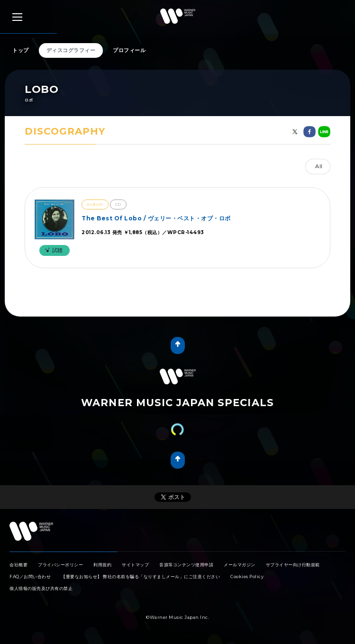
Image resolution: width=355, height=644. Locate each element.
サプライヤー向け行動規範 (293, 565)
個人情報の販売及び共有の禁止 (41, 588)
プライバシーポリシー (60, 565)
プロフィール (129, 50)
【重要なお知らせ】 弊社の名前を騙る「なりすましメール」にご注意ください (141, 576)
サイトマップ (135, 565)
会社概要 (18, 565)
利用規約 (102, 565)
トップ (21, 50)
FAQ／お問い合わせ (30, 576)
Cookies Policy (247, 576)
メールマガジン (240, 565)
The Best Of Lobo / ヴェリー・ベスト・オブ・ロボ (156, 218)
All (319, 166)
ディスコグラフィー (71, 50)
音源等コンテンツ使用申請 (186, 565)
